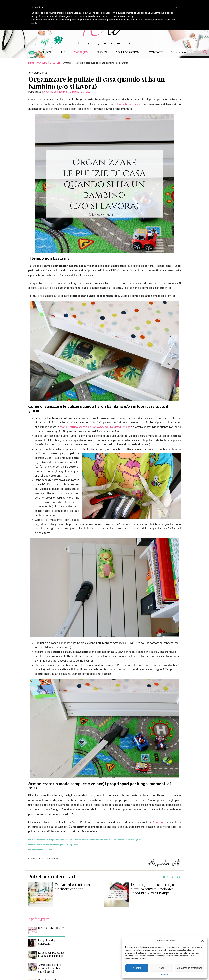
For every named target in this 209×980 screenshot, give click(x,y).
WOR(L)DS (81, 52)
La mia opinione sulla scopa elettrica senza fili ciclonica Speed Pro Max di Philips (152, 889)
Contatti (156, 52)
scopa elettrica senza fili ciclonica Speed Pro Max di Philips (95, 427)
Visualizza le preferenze (189, 968)
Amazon (158, 822)
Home (47, 52)
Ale (63, 52)
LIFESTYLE (55, 63)
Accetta (137, 968)
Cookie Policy (165, 974)
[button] (203, 941)
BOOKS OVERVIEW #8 (51, 928)
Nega (162, 968)
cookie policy (127, 16)
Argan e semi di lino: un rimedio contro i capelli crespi (50, 968)
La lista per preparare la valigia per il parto (51, 954)
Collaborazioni (128, 52)
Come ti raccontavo (129, 104)
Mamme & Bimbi (67, 92)
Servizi (102, 52)
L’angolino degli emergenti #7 (48, 942)
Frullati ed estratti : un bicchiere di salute (72, 887)
